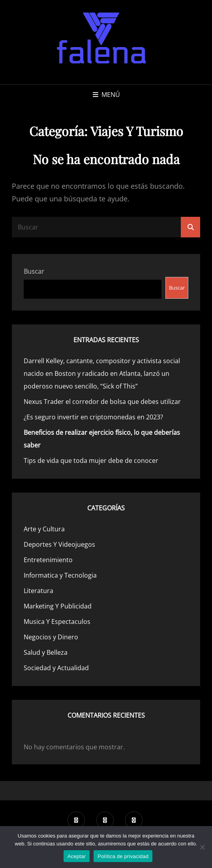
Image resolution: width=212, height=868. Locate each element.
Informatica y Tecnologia (60, 575)
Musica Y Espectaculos (57, 622)
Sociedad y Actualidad (56, 668)
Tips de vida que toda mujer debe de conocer (91, 461)
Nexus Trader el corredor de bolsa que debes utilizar (102, 402)
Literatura (38, 591)
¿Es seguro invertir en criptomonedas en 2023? (93, 417)
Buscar (34, 271)
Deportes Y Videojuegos (59, 544)
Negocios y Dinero (51, 637)
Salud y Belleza (46, 652)
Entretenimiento (48, 560)
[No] (202, 847)
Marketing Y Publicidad (58, 606)
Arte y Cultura (44, 529)
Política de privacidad (123, 856)
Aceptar (77, 856)
